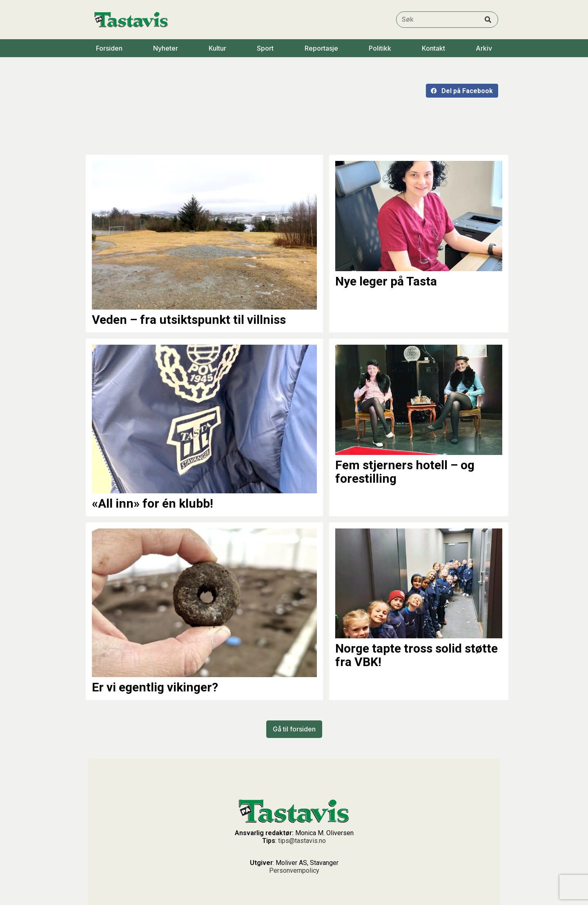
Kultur (217, 48)
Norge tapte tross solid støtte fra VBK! (416, 655)
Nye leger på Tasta (386, 281)
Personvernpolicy (294, 870)
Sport (265, 48)
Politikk (380, 48)
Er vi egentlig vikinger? (155, 687)
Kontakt (433, 48)
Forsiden (109, 48)
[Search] (488, 20)
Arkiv (484, 48)
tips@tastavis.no (302, 841)
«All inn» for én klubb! (153, 503)
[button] (462, 91)
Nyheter (166, 48)
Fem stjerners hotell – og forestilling (405, 472)
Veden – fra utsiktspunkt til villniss (189, 320)
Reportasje (321, 48)
